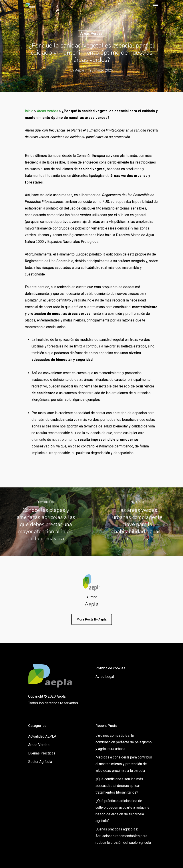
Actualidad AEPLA (42, 736)
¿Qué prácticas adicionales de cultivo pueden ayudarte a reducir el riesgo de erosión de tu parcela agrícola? (123, 811)
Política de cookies (110, 668)
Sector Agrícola (40, 762)
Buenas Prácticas (42, 753)
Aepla (80, 70)
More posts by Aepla (92, 619)
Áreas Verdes (91, 33)
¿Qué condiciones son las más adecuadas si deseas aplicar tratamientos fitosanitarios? (119, 786)
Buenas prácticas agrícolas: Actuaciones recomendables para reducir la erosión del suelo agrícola (123, 836)
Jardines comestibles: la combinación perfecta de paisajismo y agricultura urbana (124, 742)
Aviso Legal (105, 677)
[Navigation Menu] (156, 5)
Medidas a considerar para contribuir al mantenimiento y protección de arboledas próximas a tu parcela (124, 764)
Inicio (29, 111)
